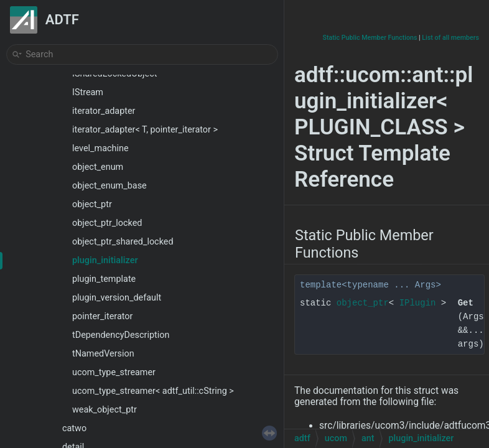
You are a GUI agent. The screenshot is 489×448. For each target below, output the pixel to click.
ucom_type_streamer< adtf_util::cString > (153, 391)
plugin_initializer (105, 260)
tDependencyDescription (121, 335)
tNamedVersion (103, 354)
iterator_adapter (104, 111)
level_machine (100, 148)
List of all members (450, 38)
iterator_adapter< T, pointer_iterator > (145, 130)
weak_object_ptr (105, 410)
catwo (74, 428)
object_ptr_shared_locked (123, 242)
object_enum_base (109, 186)
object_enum (98, 167)
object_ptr (92, 204)
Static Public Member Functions (370, 38)
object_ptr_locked (107, 223)
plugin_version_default (117, 298)
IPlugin (418, 303)
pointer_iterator (102, 316)
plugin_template (104, 279)
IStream (88, 92)
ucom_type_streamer (114, 372)
